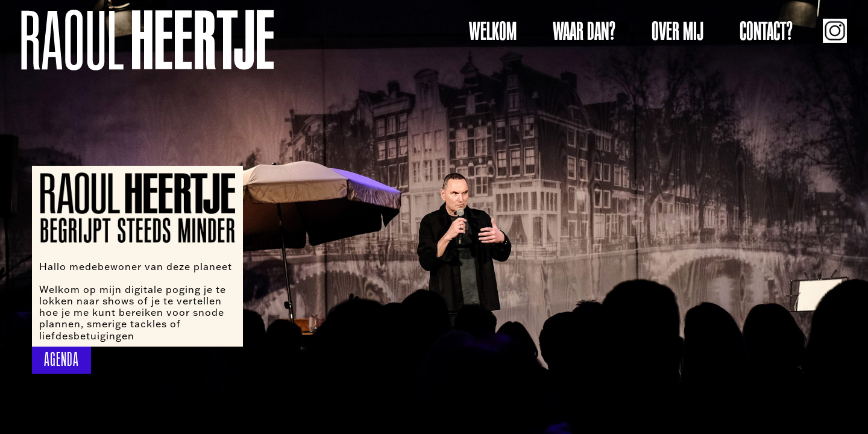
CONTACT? (766, 31)
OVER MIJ (678, 31)
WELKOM (493, 31)
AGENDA (61, 360)
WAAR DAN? (584, 31)
